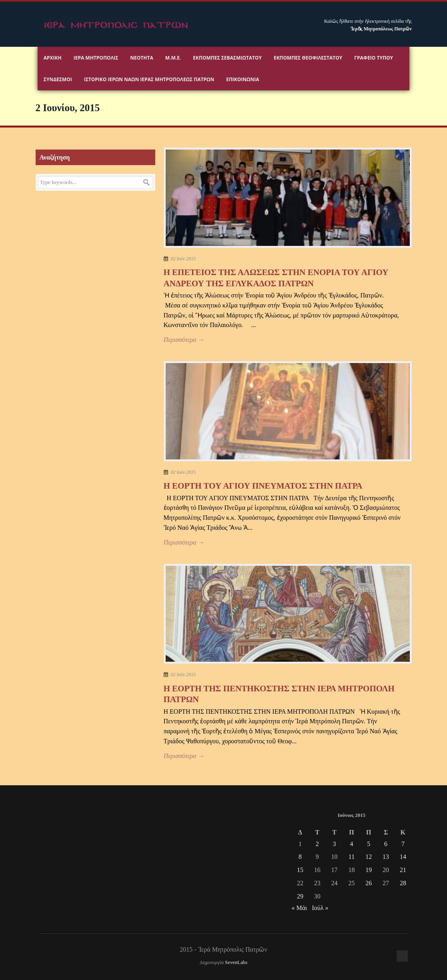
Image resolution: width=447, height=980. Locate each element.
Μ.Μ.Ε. (173, 58)
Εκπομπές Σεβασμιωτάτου (227, 58)
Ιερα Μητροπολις (96, 58)
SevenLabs (236, 962)
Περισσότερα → (184, 340)
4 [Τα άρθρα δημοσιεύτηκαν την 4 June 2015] (351, 844)
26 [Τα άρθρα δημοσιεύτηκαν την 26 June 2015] (369, 883)
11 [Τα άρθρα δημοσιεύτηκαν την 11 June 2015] (352, 857)
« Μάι (299, 908)
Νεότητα (141, 58)
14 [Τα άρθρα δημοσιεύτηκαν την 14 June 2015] (403, 857)
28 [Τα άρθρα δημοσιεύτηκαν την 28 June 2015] (403, 883)
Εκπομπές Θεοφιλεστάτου (308, 58)
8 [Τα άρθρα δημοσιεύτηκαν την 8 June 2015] (300, 857)
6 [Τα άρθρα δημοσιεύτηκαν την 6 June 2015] (386, 844)
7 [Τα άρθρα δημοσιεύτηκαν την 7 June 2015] (403, 844)
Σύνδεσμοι (58, 79)
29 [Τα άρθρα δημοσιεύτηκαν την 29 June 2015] (300, 896)
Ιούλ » (320, 908)
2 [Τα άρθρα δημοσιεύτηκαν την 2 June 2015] (317, 844)
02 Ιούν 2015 (183, 259)
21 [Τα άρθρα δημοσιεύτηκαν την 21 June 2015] (403, 870)
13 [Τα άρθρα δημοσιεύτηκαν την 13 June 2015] (386, 857)
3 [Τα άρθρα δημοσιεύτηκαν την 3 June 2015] (335, 844)
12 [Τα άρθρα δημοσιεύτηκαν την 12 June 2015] (369, 857)
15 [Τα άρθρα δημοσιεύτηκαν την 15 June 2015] (300, 870)
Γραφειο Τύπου (374, 58)
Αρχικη (53, 58)
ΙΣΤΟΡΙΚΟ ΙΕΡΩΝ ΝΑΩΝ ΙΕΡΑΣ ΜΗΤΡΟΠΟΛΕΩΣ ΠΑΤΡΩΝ (149, 79)
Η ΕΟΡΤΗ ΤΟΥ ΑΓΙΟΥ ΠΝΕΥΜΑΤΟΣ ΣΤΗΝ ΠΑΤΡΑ (263, 486)
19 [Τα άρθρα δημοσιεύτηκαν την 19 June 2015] (369, 870)
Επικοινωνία (243, 79)
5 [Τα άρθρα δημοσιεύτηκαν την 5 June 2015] (369, 844)
